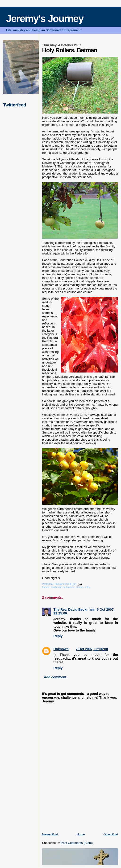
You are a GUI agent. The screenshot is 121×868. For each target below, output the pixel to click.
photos (79, 587)
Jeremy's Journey (45, 19)
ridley (87, 587)
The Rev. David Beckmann (75, 609)
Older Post (111, 834)
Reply (58, 636)
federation (69, 587)
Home (81, 834)
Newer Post (50, 834)
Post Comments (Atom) (77, 843)
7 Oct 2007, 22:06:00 (92, 649)
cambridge (56, 587)
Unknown (61, 649)
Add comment (55, 677)
